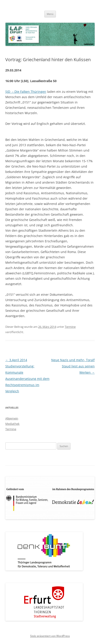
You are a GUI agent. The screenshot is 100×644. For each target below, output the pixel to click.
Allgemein (12, 418)
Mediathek (12, 424)
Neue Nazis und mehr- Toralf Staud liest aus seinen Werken (73, 366)
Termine (70, 327)
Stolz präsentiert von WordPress (50, 636)
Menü (50, 14)
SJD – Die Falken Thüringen (26, 92)
